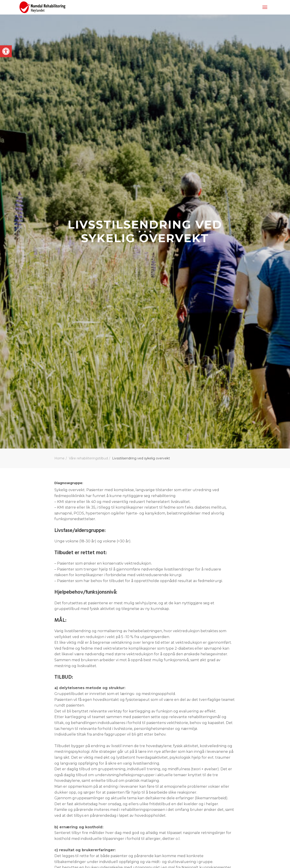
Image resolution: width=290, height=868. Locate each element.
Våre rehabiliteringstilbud (88, 458)
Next (145, 398)
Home (59, 458)
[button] (6, 51)
